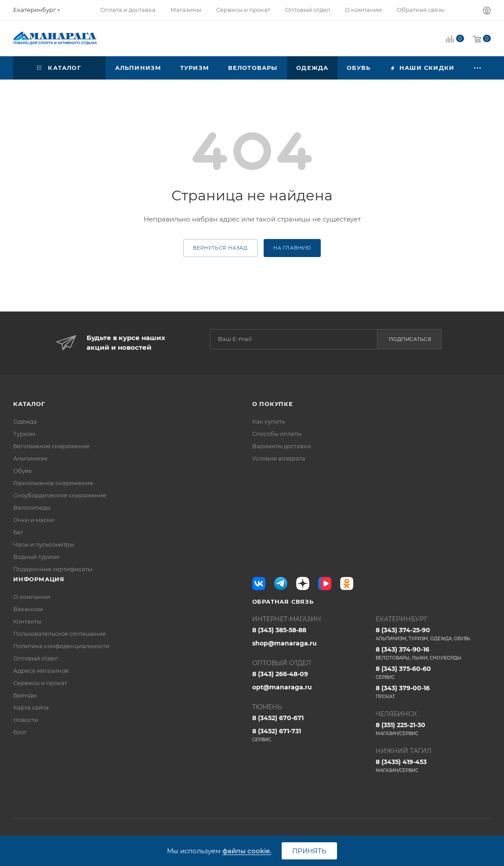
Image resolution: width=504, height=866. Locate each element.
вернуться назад (220, 248)
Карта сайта (31, 707)
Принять (309, 851)
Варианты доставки (282, 446)
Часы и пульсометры (44, 544)
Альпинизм (30, 458)
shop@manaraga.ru (285, 643)
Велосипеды (32, 507)
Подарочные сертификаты (53, 569)
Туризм (24, 434)
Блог (20, 732)
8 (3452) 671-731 (310, 735)
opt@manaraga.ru (282, 687)
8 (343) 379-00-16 (433, 692)
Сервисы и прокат (40, 683)
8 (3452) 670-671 (278, 718)
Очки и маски (34, 520)
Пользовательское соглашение (60, 634)
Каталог (29, 404)
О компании (32, 597)
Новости (26, 720)
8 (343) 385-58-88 (279, 630)
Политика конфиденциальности (61, 646)
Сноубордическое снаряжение (60, 495)
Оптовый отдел (36, 658)
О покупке (273, 404)
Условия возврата (279, 458)
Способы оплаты (277, 434)
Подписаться (410, 339)
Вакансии (28, 609)
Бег (18, 532)
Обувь (22, 471)
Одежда (25, 421)
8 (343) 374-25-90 (433, 634)
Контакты (27, 621)
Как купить (268, 421)
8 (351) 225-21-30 (433, 729)
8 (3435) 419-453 (433, 766)
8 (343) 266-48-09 (280, 674)
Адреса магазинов (41, 670)
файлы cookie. (247, 851)
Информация (39, 579)
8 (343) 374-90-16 (433, 653)
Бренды (25, 695)
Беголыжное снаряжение (51, 446)
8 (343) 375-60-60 (433, 673)
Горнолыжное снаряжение (53, 483)
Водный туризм (36, 557)
